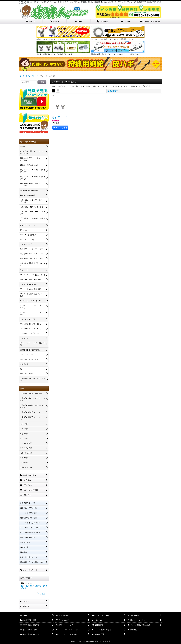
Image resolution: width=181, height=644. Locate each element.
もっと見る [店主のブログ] (42, 594)
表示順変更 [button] (113, 91)
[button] (55, 22)
